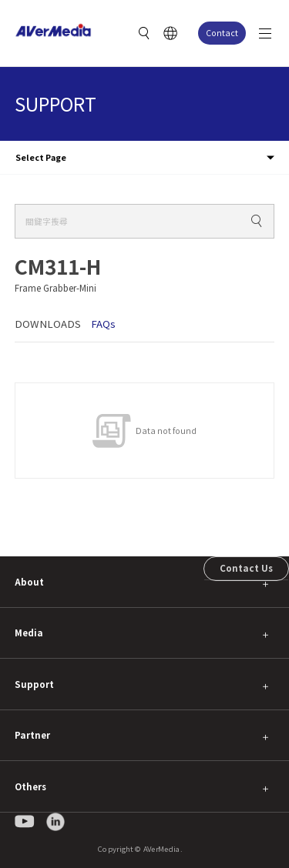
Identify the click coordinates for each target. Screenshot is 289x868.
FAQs (103, 324)
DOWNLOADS (48, 324)
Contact (222, 33)
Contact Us (246, 568)
